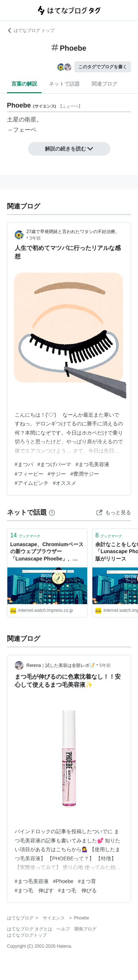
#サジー (57, 474)
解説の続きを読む (69, 149)
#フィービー (29, 474)
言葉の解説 (24, 84)
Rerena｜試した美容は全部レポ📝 (61, 665)
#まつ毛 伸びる (78, 890)
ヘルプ (63, 929)
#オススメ (65, 483)
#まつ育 (87, 881)
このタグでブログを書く (103, 67)
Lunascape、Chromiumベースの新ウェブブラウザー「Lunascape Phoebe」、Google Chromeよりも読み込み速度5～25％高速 (47, 552)
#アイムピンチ (32, 483)
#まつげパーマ (54, 464)
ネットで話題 (64, 84)
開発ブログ (85, 929)
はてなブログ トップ (31, 30)
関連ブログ (105, 84)
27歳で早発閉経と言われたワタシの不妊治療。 (73, 232)
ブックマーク (25, 535)
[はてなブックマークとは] (52, 512)
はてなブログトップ (27, 935)
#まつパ (24, 464)
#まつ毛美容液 (92, 464)
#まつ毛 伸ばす (34, 890)
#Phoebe (63, 881)
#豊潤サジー (85, 474)
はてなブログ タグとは (30, 929)
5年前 (105, 665)
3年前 (35, 238)
